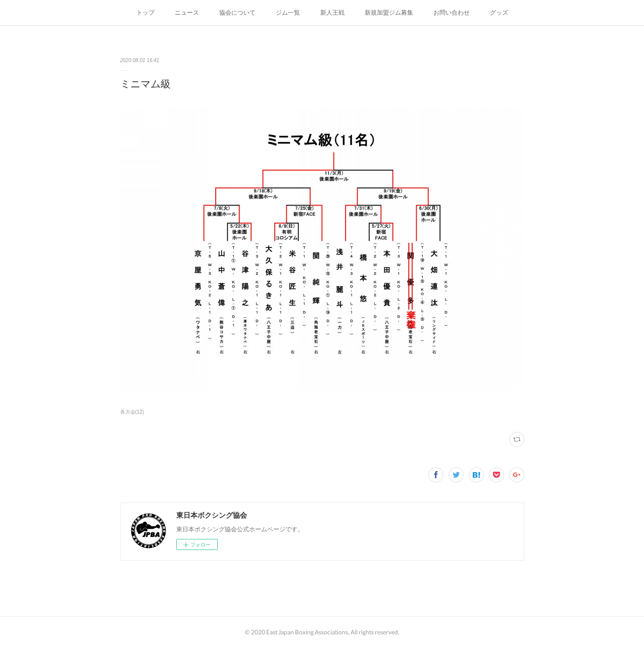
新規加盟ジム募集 (389, 13)
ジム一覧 (288, 13)
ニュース (187, 13)
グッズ (499, 13)
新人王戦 (332, 13)
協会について (237, 13)
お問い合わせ (452, 13)
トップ (145, 13)
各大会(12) (132, 412)
